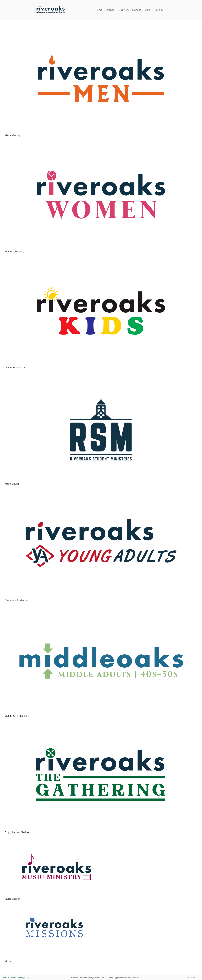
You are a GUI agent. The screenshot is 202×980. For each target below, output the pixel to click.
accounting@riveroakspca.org (119, 978)
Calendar (111, 10)
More (149, 10)
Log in (159, 10)
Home (99, 10)
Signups (137, 10)
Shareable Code (192, 978)
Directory (124, 10)
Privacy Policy (24, 978)
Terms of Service (9, 978)
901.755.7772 (139, 978)
